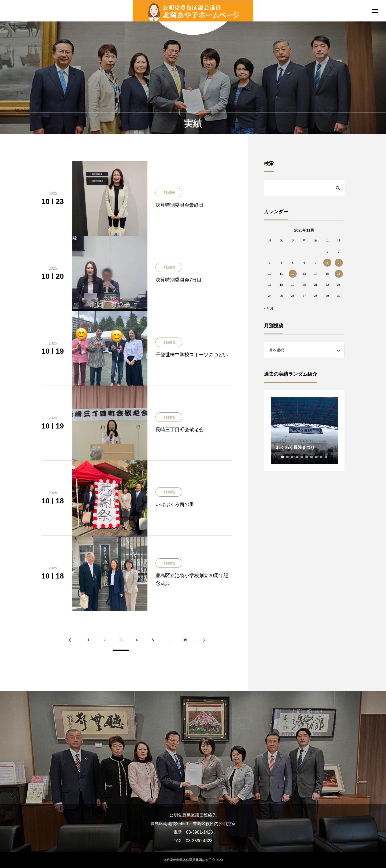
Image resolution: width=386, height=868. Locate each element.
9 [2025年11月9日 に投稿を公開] (339, 263)
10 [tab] (326, 457)
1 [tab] (283, 457)
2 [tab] (288, 457)
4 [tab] (297, 457)
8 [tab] (317, 457)
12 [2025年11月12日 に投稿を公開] (293, 274)
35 (185, 640)
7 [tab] (312, 457)
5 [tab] (302, 457)
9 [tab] (321, 457)
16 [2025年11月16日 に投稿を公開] (339, 274)
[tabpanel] (304, 431)
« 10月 (269, 308)
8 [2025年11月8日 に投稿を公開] (327, 263)
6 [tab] (307, 457)
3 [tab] (292, 457)
